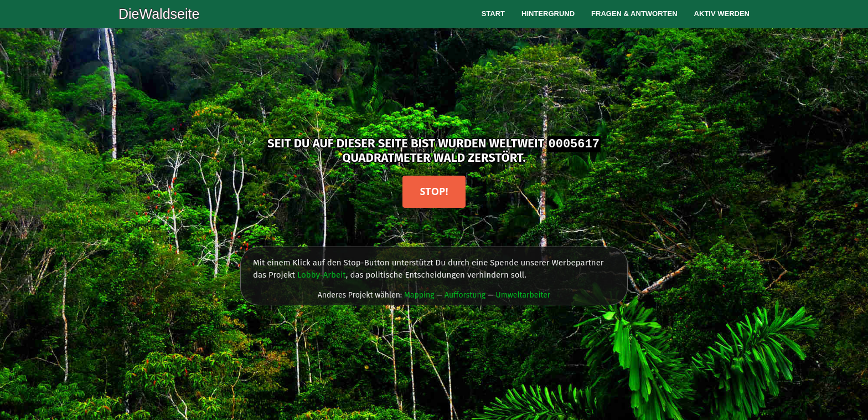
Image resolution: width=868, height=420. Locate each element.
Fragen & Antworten (634, 14)
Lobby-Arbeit (322, 275)
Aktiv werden (722, 14)
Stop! (434, 191)
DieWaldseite (159, 14)
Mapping (419, 295)
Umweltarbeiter (523, 295)
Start (493, 14)
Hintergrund (548, 14)
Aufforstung (465, 295)
